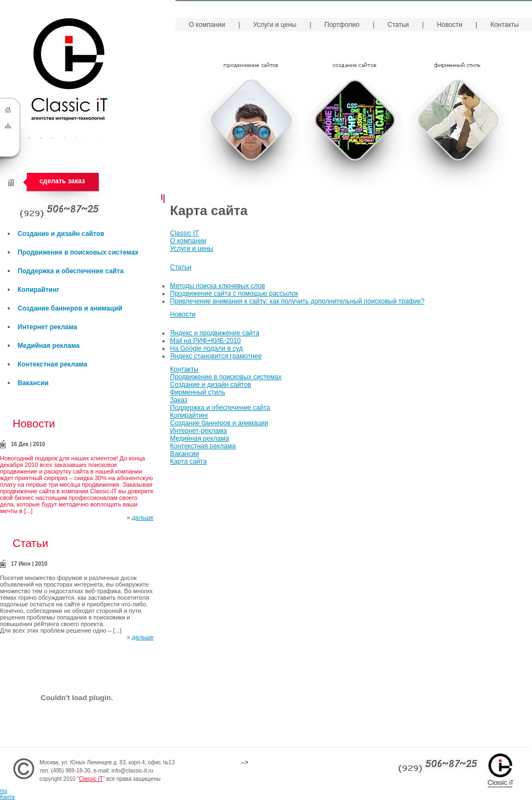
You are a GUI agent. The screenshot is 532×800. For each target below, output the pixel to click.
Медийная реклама (199, 438)
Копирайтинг (189, 415)
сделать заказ (62, 181)
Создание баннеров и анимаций (70, 308)
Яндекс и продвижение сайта (215, 333)
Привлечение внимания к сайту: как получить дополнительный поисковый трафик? (297, 301)
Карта (7, 797)
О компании (188, 241)
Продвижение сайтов (251, 123)
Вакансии (185, 454)
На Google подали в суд (206, 348)
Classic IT (185, 233)
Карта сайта (188, 461)
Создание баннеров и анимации (219, 423)
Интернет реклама (47, 327)
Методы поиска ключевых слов (217, 286)
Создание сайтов (355, 123)
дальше (143, 517)
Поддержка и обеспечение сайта (220, 408)
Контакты (184, 369)
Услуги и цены (192, 249)
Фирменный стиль (458, 123)
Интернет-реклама (199, 431)
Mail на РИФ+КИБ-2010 (205, 341)
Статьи (181, 267)
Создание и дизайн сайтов (211, 385)
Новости (183, 314)
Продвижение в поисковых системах (226, 377)
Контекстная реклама (203, 446)
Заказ (179, 400)
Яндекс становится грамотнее (216, 356)
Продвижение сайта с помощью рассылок (234, 294)
